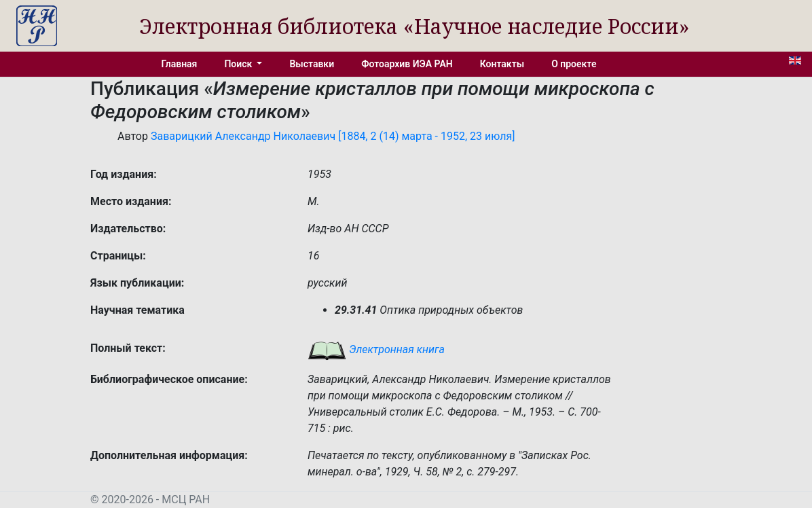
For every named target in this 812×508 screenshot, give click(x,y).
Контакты (502, 64)
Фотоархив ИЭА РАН (407, 64)
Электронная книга (376, 349)
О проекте (574, 64)
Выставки (312, 64)
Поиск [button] (239, 64)
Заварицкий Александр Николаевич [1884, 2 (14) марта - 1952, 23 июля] (333, 136)
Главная (180, 64)
